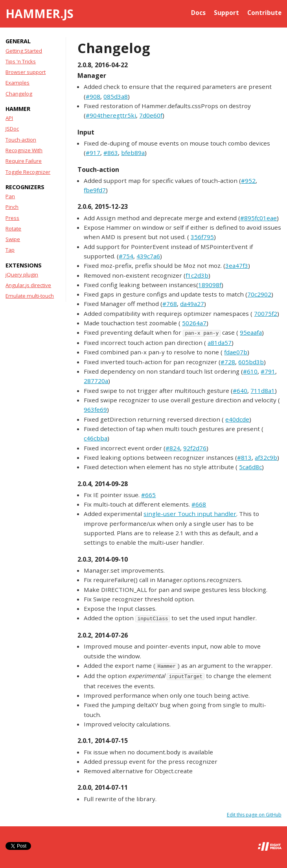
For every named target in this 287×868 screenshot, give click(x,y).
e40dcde (237, 419)
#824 (173, 448)
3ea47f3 (237, 265)
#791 (268, 371)
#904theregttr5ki (111, 115)
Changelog (19, 94)
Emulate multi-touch (30, 296)
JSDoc (12, 129)
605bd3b (251, 362)
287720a (96, 381)
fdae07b (236, 352)
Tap (10, 250)
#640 (240, 391)
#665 (148, 495)
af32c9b (266, 457)
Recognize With (24, 150)
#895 (247, 218)
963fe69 (95, 409)
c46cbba (96, 438)
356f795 (202, 237)
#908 (93, 96)
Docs (198, 13)
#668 (199, 504)
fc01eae (266, 218)
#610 (250, 371)
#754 (126, 256)
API (9, 118)
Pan (10, 196)
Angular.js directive (28, 285)
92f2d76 (195, 448)
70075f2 (266, 313)
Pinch (12, 207)
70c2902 (259, 294)
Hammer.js (40, 14)
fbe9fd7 (95, 190)
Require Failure (24, 161)
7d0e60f (151, 115)
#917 (93, 153)
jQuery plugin (22, 275)
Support (226, 13)
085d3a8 (116, 96)
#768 (170, 304)
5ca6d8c (250, 467)
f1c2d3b (197, 275)
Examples (17, 83)
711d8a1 (263, 391)
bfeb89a (133, 153)
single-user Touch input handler (190, 514)
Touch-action (21, 140)
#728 (228, 362)
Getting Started (24, 51)
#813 (244, 457)
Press (12, 218)
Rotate (13, 229)
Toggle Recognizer (28, 172)
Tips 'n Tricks (21, 61)
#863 (111, 153)
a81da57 (220, 343)
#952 (248, 181)
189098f (210, 285)
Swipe (13, 239)
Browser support (26, 72)
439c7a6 (148, 256)
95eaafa (251, 332)
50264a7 (194, 323)
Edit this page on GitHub (254, 815)
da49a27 (192, 304)
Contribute (264, 13)
